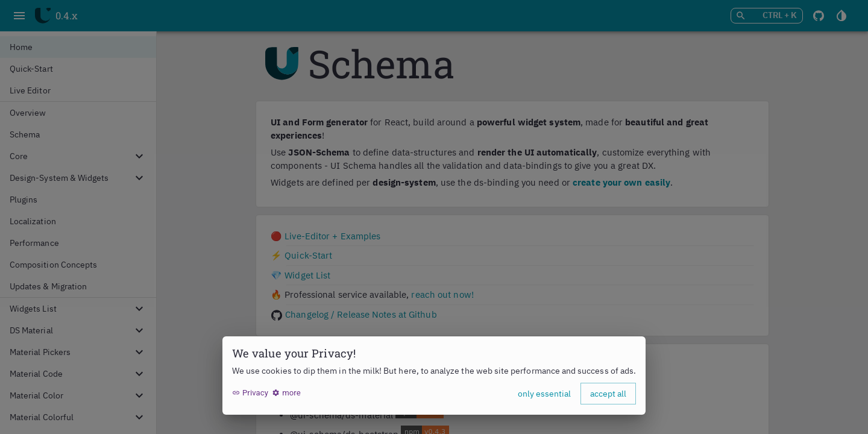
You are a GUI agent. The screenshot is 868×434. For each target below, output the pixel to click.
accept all (608, 394)
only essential (544, 394)
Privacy (250, 393)
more (286, 393)
